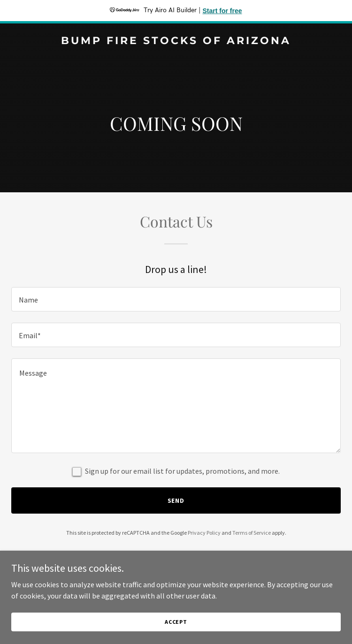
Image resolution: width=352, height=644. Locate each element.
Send (176, 500)
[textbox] (176, 299)
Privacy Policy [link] (204, 533)
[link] (176, 41)
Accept (176, 622)
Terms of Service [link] (252, 533)
